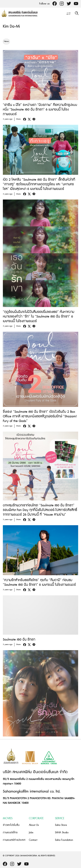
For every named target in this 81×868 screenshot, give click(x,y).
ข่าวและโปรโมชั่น (11, 825)
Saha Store (61, 825)
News (6, 41)
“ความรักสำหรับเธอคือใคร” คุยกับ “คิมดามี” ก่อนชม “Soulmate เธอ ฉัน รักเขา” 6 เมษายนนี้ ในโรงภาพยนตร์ (39, 582)
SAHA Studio (62, 832)
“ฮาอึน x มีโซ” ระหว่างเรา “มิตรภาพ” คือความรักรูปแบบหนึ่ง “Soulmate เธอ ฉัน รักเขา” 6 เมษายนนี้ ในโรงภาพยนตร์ (40, 110)
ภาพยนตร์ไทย (10, 832)
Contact (33, 840)
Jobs (31, 832)
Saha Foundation (64, 840)
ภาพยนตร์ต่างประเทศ (14, 840)
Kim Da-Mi (11, 26)
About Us (34, 825)
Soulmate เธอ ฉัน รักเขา (19, 640)
